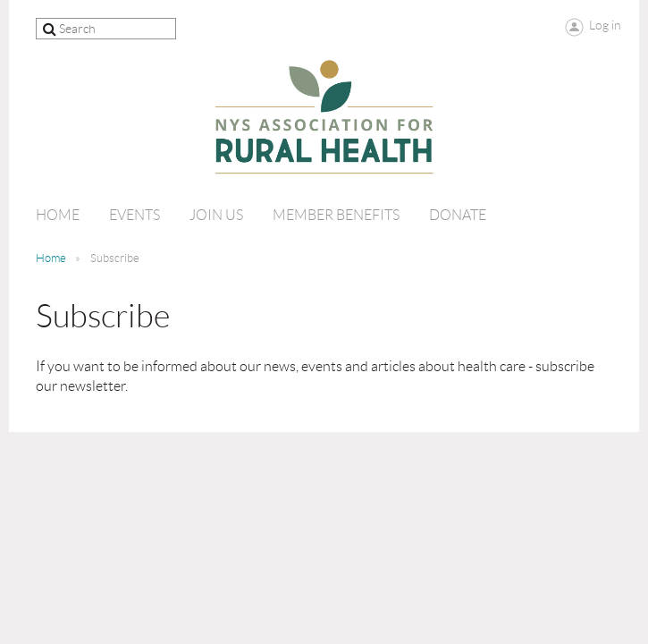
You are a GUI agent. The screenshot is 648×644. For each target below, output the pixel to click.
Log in (605, 25)
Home (51, 258)
